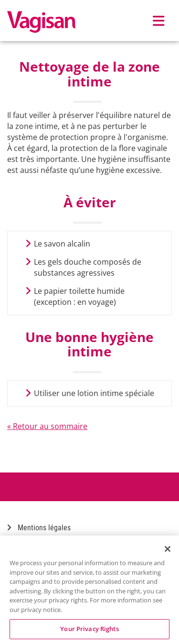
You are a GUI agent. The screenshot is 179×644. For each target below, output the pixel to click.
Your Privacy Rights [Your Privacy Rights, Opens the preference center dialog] (89, 629)
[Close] (168, 549)
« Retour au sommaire (47, 426)
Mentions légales (39, 528)
